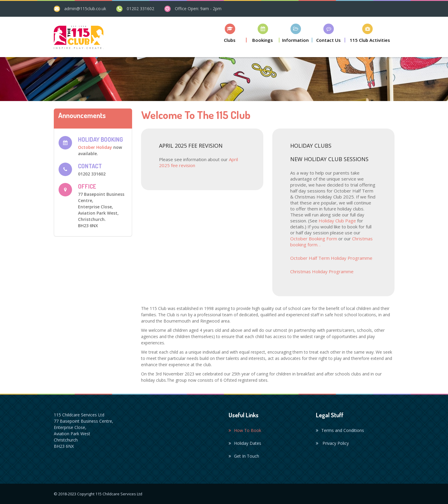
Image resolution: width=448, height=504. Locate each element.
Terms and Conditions (340, 430)
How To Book (245, 430)
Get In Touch (244, 456)
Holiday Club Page (337, 221)
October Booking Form (314, 239)
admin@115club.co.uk (85, 9)
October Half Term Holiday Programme (331, 258)
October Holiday (95, 147)
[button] (230, 33)
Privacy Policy (332, 443)
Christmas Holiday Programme (322, 271)
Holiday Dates (245, 443)
